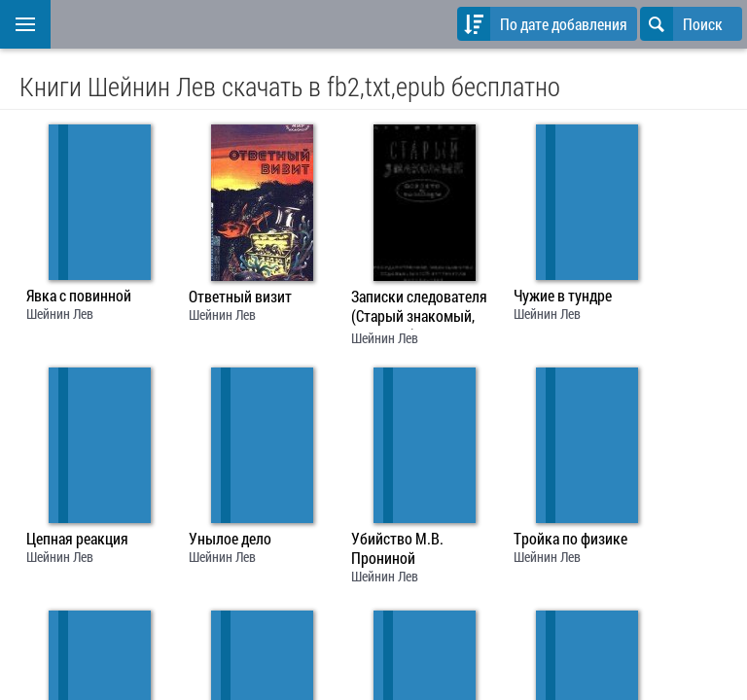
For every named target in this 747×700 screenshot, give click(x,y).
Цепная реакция (77, 539)
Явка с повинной (79, 296)
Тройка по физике (570, 539)
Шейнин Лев (60, 314)
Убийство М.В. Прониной (397, 548)
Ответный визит (240, 297)
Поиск (681, 24)
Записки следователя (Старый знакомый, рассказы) (419, 308)
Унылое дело (230, 539)
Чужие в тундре (563, 296)
